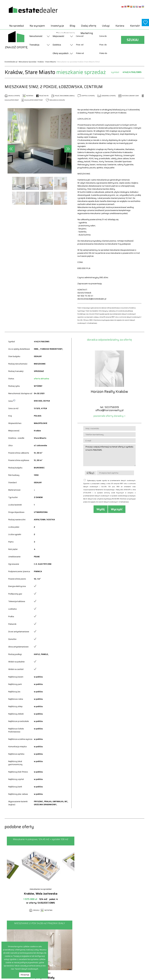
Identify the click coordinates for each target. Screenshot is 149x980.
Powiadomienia (67, 937)
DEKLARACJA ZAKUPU (55, 100)
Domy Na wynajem (124, 934)
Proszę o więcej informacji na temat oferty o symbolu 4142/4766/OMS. (109, 455)
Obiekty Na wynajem (125, 947)
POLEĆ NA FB (42, 96)
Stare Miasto (51, 62)
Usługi (106, 26)
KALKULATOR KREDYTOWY (32, 100)
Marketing (87, 33)
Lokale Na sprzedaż (96, 950)
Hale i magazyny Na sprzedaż (100, 940)
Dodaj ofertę (89, 26)
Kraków (41, 62)
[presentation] (11, 149)
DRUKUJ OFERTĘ (12, 96)
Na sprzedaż (17, 26)
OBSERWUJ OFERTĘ (107, 96)
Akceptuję (25, 975)
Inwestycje (57, 26)
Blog (72, 26)
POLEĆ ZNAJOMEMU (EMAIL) (63, 96)
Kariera (120, 26)
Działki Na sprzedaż (96, 937)
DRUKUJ (33, 910)
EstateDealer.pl (11, 62)
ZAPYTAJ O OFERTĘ (86, 96)
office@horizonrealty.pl (109, 410)
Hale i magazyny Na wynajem (128, 937)
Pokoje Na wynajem (124, 950)
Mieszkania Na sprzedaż (98, 953)
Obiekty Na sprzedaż (97, 956)
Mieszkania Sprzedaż (28, 62)
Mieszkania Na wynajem (126, 943)
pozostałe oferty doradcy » (109, 416)
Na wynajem (37, 26)
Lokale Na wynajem (124, 940)
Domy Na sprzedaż (96, 934)
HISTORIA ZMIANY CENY (129, 96)
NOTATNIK (28, 96)
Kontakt (135, 26)
